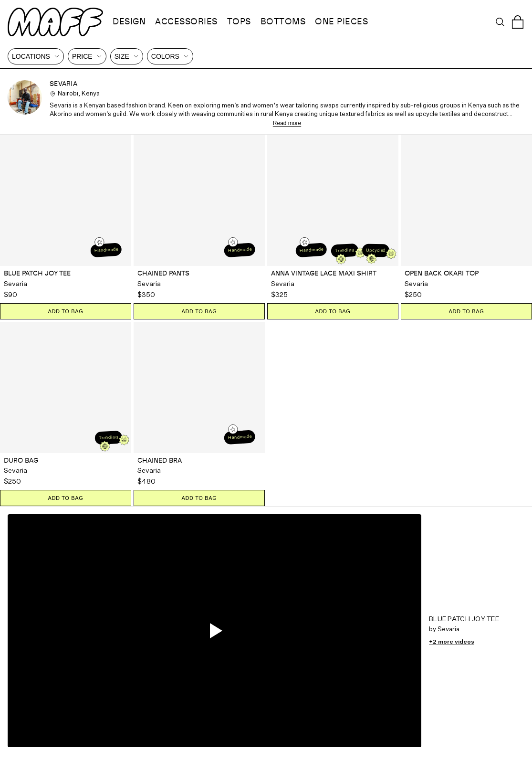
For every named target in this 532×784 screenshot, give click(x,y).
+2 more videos (452, 642)
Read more (287, 123)
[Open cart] (518, 22)
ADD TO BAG (65, 311)
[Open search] (500, 22)
